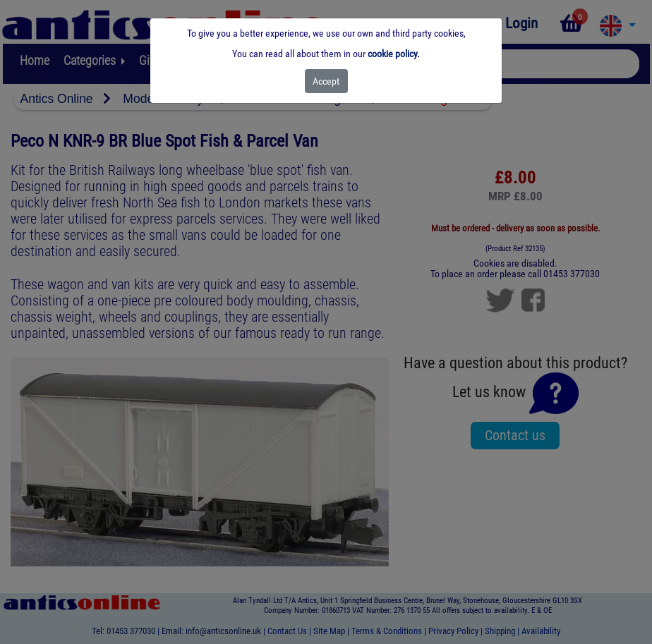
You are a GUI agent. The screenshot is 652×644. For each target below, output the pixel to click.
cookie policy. (394, 54)
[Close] (326, 81)
